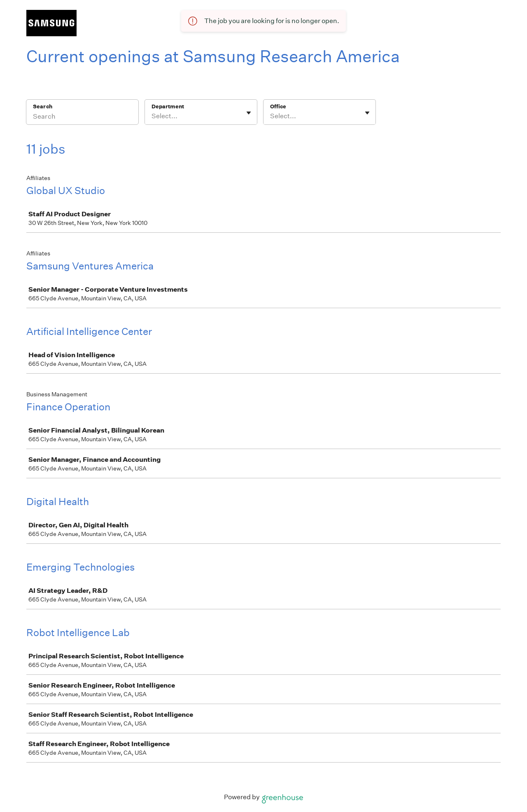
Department (168, 106)
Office (278, 106)
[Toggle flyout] (249, 113)
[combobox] (152, 116)
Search (43, 106)
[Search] (82, 117)
